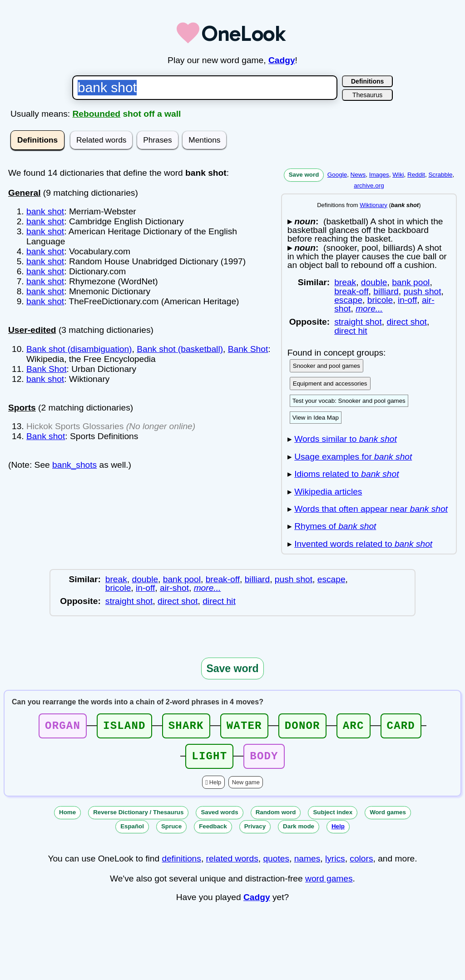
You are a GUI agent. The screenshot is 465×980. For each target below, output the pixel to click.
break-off (351, 291)
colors (361, 864)
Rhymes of (335, 526)
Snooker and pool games (326, 366)
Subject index (333, 818)
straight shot (358, 322)
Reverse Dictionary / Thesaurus (138, 818)
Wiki (398, 175)
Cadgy (282, 60)
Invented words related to (363, 544)
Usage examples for (353, 457)
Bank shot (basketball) (180, 349)
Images (379, 175)
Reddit (416, 175)
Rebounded (97, 114)
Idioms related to (346, 474)
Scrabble (440, 175)
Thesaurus (367, 95)
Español (132, 832)
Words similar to (346, 439)
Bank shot (46, 436)
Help (215, 788)
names (307, 864)
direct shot (407, 322)
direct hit (351, 331)
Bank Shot (248, 349)
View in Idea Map (316, 418)
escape (348, 300)
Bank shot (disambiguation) (79, 349)
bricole (380, 300)
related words (232, 864)
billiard (386, 291)
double (374, 282)
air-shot (174, 588)
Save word (304, 175)
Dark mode (299, 832)
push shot (422, 291)
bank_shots (74, 465)
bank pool (411, 282)
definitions (181, 864)
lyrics (335, 864)
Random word (276, 818)
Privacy (255, 832)
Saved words (219, 818)
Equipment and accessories (330, 384)
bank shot (45, 211)
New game (246, 788)
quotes (276, 864)
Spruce (171, 832)
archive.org (369, 186)
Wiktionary (373, 205)
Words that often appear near (371, 509)
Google (337, 175)
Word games (388, 818)
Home (67, 818)
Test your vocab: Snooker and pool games (349, 401)
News (358, 175)
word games (329, 884)
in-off (407, 300)
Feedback (213, 832)
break (345, 282)
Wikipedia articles (328, 492)
